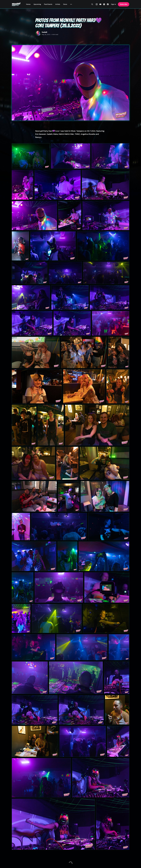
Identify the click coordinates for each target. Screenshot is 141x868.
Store (65, 4)
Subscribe (124, 4)
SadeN (44, 32)
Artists (58, 4)
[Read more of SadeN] (38, 33)
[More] (71, 4)
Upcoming (37, 4)
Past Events (48, 4)
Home (28, 4)
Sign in (113, 4)
